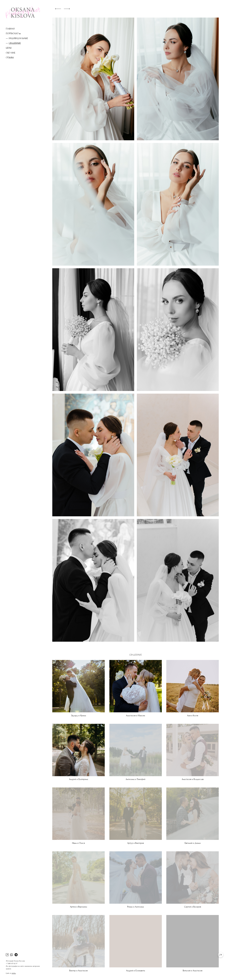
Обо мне (11, 53)
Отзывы (10, 58)
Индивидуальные (18, 38)
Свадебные (15, 43)
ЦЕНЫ (9, 48)
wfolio (14, 973)
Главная (10, 29)
